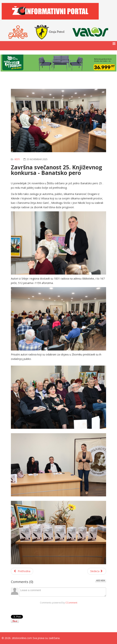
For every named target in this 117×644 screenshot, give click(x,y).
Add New (101, 581)
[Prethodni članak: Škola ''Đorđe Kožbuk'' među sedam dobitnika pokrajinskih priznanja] (22, 571)
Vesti (17, 159)
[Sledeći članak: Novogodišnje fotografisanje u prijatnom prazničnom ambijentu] (97, 571)
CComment (71, 603)
